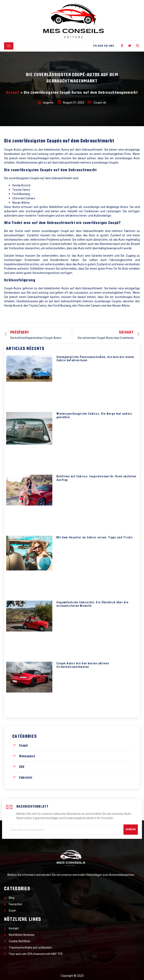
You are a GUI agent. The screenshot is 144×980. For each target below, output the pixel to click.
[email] (65, 830)
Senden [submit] (131, 830)
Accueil (13, 93)
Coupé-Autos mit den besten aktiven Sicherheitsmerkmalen (83, 665)
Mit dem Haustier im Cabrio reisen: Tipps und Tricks (95, 537)
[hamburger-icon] (9, 46)
